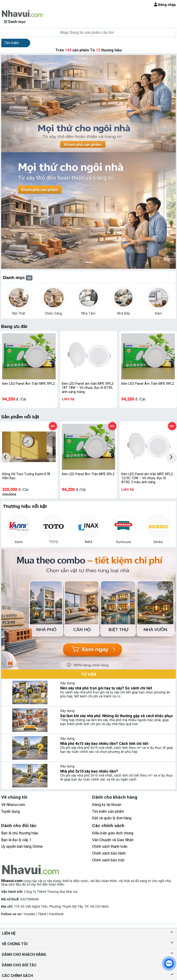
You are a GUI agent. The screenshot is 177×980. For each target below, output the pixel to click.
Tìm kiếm (12, 43)
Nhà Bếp (124, 313)
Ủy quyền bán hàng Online (22, 846)
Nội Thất (19, 313)
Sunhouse (124, 542)
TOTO (54, 542)
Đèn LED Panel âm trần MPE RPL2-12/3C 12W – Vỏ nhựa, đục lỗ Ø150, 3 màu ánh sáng (148, 478)
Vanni (19, 542)
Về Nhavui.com (13, 805)
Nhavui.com (12, 881)
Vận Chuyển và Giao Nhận (113, 840)
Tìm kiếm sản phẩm (108, 811)
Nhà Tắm (88, 313)
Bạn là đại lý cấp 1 (16, 840)
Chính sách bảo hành (109, 853)
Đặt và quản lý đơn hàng (112, 818)
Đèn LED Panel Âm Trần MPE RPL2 (28, 384)
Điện (158, 313)
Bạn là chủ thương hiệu (20, 833)
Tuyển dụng (10, 811)
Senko (158, 542)
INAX (88, 542)
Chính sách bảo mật (108, 860)
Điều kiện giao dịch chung (113, 833)
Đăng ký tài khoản (107, 805)
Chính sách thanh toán (110, 846)
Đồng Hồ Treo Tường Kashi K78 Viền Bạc (26, 476)
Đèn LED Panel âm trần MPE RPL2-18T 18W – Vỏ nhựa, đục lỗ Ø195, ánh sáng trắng (88, 388)
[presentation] (6, 458)
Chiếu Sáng (53, 313)
